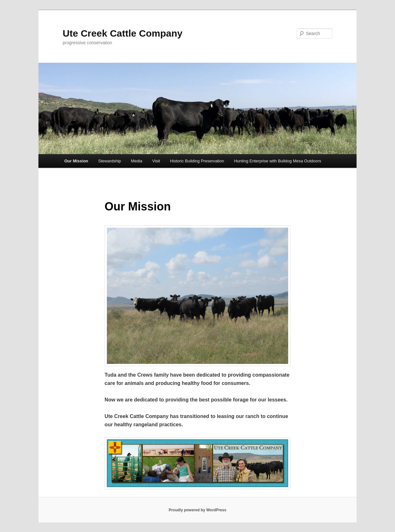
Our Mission (76, 161)
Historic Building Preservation (197, 161)
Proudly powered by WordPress (197, 510)
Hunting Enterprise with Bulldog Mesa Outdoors (278, 161)
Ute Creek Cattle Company (123, 33)
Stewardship (110, 161)
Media (137, 161)
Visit (156, 161)
